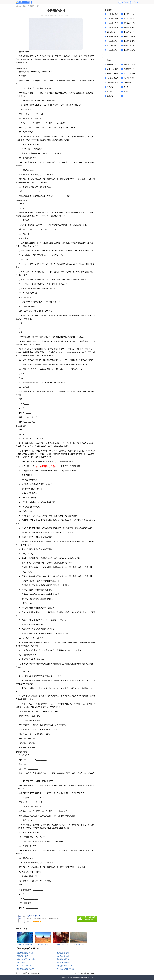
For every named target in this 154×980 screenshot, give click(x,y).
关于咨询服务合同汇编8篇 (86, 973)
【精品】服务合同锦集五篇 (31, 973)
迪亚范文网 (74, 978)
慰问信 (109, 92)
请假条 (126, 92)
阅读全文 (61, 16)
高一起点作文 (112, 32)
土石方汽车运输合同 (24, 966)
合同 (38, 6)
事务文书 (31, 6)
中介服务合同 (22, 962)
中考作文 (110, 87)
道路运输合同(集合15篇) (26, 959)
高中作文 (110, 96)
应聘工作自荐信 (129, 64)
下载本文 (67, 16)
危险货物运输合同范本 (65, 966)
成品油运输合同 (63, 956)
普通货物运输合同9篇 (25, 953)
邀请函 (126, 87)
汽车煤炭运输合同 (23, 956)
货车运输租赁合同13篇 (65, 969)
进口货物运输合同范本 (25, 969)
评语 (125, 96)
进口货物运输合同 (64, 962)
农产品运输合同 (63, 953)
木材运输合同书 (63, 959)
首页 (24, 6)
